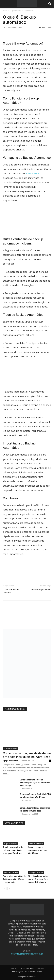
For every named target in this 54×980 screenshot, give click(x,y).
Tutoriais (40, 968)
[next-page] (9, 888)
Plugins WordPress (10, 748)
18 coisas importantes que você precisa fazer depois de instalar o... (38, 879)
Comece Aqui (13, 968)
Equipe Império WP (10, 761)
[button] (5, 4)
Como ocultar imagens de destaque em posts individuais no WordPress (27, 755)
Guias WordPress (28, 968)
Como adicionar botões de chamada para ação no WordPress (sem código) (35, 783)
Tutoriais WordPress (36, 844)
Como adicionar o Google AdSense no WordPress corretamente (14, 879)
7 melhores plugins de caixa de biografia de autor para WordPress (13, 850)
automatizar (32, 173)
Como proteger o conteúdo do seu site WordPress (38, 850)
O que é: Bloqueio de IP (40, 590)
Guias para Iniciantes (11, 872)
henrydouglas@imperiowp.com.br (27, 954)
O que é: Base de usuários (11, 591)
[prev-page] (5, 888)
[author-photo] (27, 617)
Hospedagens (17, 971)
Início (5, 11)
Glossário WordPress (34, 971)
